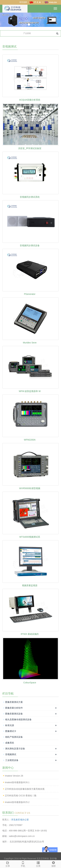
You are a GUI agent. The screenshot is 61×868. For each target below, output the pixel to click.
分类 (38, 864)
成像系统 (10, 743)
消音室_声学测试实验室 (30, 148)
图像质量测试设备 (14, 714)
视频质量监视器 (30, 585)
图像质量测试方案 (14, 702)
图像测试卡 (11, 731)
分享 (8, 864)
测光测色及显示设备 (15, 749)
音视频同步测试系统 (30, 197)
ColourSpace (30, 683)
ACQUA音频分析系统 (30, 100)
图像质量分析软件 (14, 708)
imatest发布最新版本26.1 (17, 782)
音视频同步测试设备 (30, 245)
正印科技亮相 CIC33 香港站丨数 (21, 796)
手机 (23, 864)
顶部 (53, 864)
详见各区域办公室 (20, 820)
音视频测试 (11, 754)
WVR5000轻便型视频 (30, 488)
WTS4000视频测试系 (30, 537)
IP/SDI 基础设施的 (30, 634)
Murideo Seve (30, 343)
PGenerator (30, 294)
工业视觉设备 (12, 760)
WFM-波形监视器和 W (30, 391)
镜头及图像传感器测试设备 (18, 719)
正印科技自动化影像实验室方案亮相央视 (25, 789)
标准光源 (10, 725)
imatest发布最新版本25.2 (17, 802)
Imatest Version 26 (14, 776)
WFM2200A (30, 440)
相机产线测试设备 (14, 737)
